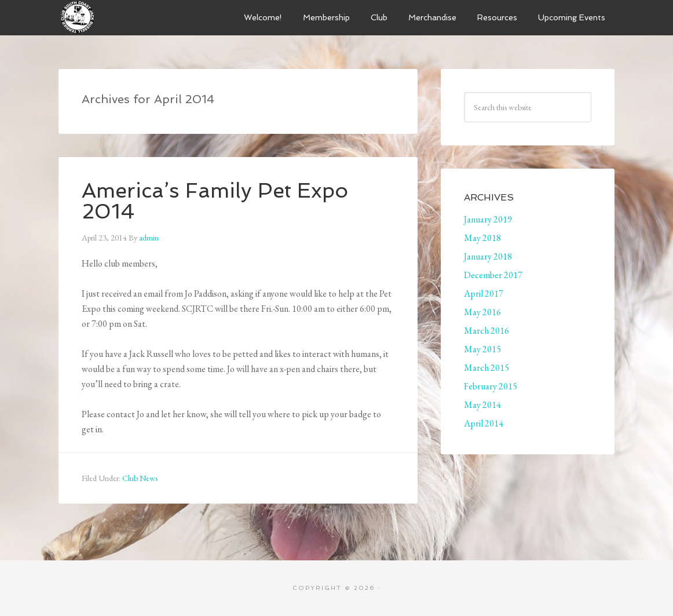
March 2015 (487, 368)
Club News (140, 478)
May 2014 (482, 405)
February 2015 (491, 386)
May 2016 (482, 312)
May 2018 (482, 238)
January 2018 (488, 256)
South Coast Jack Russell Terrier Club (145, 17)
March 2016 (487, 331)
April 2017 (484, 294)
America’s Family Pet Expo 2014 (215, 201)
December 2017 (493, 275)
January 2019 (488, 219)
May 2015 (482, 349)
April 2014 (484, 423)
